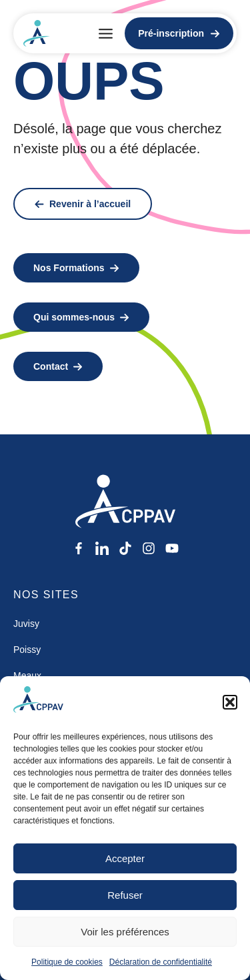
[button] (230, 702)
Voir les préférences (125, 932)
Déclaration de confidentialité (161, 962)
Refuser (125, 895)
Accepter (125, 858)
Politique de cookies (67, 962)
